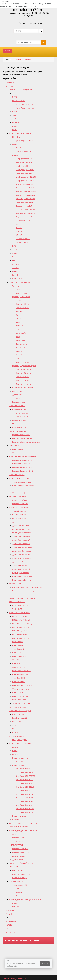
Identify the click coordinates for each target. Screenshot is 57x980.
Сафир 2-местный (19, 515)
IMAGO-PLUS (18, 279)
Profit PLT (19, 326)
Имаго (15, 729)
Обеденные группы (20, 740)
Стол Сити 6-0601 (19, 667)
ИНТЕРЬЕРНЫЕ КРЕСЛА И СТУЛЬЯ (23, 823)
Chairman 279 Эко (23, 362)
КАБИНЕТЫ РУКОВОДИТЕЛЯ (21, 90)
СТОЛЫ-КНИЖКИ (16, 881)
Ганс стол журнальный (21, 529)
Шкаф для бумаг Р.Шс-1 (25, 170)
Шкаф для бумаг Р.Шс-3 (25, 173)
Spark (18, 322)
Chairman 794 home (23, 380)
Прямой (19, 892)
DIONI (15, 130)
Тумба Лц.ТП (17, 609)
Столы (15, 751)
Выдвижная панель (23, 221)
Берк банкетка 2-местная (22, 580)
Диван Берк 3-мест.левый (22, 547)
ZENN (15, 119)
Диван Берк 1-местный (21, 569)
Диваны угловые (19, 856)
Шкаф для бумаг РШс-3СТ (26, 181)
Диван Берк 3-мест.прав (22, 551)
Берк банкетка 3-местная (22, 576)
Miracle (18, 398)
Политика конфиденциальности (15, 979)
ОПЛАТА (9, 929)
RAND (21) (16, 722)
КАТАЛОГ (10, 86)
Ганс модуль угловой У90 (22, 533)
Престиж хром (21, 344)
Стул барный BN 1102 (24, 772)
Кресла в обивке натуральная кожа (26, 442)
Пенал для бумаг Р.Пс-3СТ (26, 195)
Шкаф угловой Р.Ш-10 (24, 166)
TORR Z (15, 115)
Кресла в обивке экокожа (22, 438)
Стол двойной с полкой (21, 689)
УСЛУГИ (9, 925)
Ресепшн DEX (18, 870)
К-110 (18, 329)
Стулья (15, 754)
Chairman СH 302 (22, 377)
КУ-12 (18, 595)
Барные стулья (18, 765)
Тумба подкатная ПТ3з (24, 141)
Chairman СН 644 (22, 293)
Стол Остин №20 (19, 700)
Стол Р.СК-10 (17, 660)
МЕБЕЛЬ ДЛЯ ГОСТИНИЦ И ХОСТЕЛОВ (25, 900)
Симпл (15, 733)
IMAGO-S (16, 275)
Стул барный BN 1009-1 (25, 809)
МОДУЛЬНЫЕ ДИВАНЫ (18, 507)
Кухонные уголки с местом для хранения (28, 591)
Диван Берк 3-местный (21, 562)
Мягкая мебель (18, 838)
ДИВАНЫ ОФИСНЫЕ (17, 496)
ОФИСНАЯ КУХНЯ (16, 736)
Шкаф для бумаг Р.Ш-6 (24, 202)
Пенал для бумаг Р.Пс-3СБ (26, 191)
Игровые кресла (19, 391)
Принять (45, 964)
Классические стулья (21, 427)
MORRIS (16, 122)
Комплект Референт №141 (23, 467)
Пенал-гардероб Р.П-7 (24, 162)
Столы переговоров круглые (23, 486)
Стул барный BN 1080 (24, 801)
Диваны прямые (19, 860)
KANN (15, 903)
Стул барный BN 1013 (24, 798)
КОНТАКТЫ (10, 932)
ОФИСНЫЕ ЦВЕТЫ (17, 475)
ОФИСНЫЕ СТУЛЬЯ (17, 406)
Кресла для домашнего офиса (24, 366)
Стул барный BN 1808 (24, 812)
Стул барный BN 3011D (25, 787)
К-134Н (18, 300)
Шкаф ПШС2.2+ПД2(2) (21, 605)
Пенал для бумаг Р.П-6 (24, 206)
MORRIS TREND (19, 101)
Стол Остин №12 (19, 693)
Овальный (20, 896)
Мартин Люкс (21, 348)
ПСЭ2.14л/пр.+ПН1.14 (21, 620)
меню (8, 51)
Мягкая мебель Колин (21, 852)
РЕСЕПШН (13, 867)
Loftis (14, 260)
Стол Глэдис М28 (19, 656)
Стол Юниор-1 (18, 645)
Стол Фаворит (18, 642)
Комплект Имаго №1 (24, 152)
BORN (15, 112)
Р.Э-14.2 (19, 231)
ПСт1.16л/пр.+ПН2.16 (21, 627)
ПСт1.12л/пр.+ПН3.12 (21, 638)
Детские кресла (18, 395)
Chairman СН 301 (22, 308)
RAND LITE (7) (18, 714)
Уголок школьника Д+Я (21, 703)
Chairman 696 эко (22, 304)
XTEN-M (16, 264)
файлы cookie (25, 961)
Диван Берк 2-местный (21, 565)
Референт (16, 155)
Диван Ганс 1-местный (21, 536)
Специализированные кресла (24, 388)
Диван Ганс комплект (21, 522)
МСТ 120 (19, 489)
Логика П (19, 351)
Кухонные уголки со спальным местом (27, 587)
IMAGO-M (16, 271)
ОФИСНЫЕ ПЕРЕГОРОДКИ (20, 711)
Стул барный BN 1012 (24, 805)
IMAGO (15, 144)
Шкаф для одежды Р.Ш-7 (25, 159)
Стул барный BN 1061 (24, 780)
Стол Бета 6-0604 (19, 678)
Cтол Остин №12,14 (20, 696)
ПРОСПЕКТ (17, 907)
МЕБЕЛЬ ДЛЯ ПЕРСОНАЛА (20, 133)
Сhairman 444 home (23, 384)
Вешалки (16, 820)
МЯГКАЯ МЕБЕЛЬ (16, 845)
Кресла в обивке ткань (21, 435)
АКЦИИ (9, 914)
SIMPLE (15, 253)
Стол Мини (17, 653)
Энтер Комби (21, 333)
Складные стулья (19, 420)
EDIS (14, 246)
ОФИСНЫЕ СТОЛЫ (17, 446)
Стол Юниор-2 (18, 649)
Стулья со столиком (20, 413)
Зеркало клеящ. (22, 242)
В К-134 (19, 319)
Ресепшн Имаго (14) (20, 878)
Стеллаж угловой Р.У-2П (25, 199)
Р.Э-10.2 (19, 224)
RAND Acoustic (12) (20, 718)
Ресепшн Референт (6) (21, 874)
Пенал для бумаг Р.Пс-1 (25, 184)
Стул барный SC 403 (24, 769)
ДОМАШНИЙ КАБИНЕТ (18, 707)
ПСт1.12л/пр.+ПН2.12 (21, 634)
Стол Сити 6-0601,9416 (21, 671)
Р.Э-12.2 (19, 228)
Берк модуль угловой (21, 573)
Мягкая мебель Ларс (20, 849)
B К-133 (19, 311)
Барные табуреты (19, 816)
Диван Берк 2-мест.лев (21, 555)
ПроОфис (16, 137)
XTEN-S (15, 268)
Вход (24, 23)
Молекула (19, 841)
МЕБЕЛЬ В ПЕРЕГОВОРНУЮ (21, 478)
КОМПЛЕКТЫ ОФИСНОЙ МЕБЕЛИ (23, 457)
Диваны (15, 747)
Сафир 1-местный (19, 511)
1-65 (17, 889)
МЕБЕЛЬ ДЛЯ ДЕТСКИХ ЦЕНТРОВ (23, 831)
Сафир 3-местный (19, 518)
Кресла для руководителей (23, 286)
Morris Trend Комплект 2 (25, 104)
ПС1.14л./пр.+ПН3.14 (21, 616)
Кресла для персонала (21, 297)
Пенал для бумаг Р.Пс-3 (25, 188)
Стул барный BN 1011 (24, 783)
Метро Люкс (20, 355)
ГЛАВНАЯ (10, 83)
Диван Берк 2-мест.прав (22, 558)
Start (17, 315)
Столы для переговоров (22, 482)
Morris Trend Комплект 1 (25, 108)
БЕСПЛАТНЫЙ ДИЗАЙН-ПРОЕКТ (22, 863)
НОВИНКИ (10, 910)
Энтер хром (20, 340)
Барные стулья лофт (21, 758)
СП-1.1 (18, 148)
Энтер (18, 337)
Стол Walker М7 (19, 682)
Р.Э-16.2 (19, 235)
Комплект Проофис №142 (22, 464)
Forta (14, 257)
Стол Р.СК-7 (17, 664)
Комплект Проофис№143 (22, 460)
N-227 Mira (20, 762)
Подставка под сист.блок (25, 213)
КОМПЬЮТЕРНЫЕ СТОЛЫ (20, 613)
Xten (14, 725)
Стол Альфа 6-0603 (20, 674)
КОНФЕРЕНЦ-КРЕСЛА (18, 431)
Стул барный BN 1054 (24, 794)
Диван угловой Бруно (21, 500)
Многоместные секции (21, 424)
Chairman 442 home (23, 369)
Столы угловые (18, 453)
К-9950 (18, 290)
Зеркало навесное (23, 239)
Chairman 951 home (23, 373)
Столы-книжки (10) (20, 885)
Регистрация (37, 23)
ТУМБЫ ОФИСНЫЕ (17, 602)
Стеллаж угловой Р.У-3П (25, 210)
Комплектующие (19, 402)
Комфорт (19, 359)
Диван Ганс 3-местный (21, 544)
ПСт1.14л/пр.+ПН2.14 (21, 631)
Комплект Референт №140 (23, 471)
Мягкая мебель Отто (20, 504)
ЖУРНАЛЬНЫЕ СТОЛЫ (18, 827)
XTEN (15, 97)
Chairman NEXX (22, 417)
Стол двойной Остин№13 (22, 685)
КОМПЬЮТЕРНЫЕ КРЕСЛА (20, 282)
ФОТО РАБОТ (11, 921)
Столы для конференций (22, 493)
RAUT (15, 126)
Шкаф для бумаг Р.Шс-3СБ (26, 177)
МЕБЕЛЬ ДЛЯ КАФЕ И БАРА (20, 743)
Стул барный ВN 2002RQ (25, 776)
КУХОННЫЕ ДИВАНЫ (18, 584)
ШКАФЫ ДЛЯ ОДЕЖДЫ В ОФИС (22, 598)
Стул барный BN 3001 (24, 791)
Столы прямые (18, 449)
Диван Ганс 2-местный (21, 540)
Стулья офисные (19, 409)
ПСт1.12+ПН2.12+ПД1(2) (22, 624)
